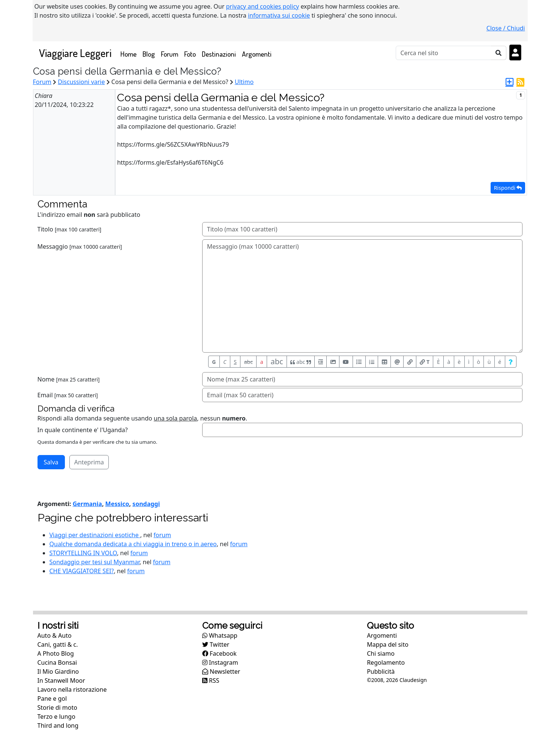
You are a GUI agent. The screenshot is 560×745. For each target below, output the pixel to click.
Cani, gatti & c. (58, 644)
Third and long (58, 725)
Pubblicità (381, 671)
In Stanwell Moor (61, 680)
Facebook (219, 653)
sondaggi (146, 504)
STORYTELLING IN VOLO (83, 553)
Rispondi (508, 188)
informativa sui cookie (279, 15)
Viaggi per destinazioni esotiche (95, 535)
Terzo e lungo (56, 716)
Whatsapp (220, 635)
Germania (87, 504)
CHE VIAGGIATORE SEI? (82, 571)
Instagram (220, 662)
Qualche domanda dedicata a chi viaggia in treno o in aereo (133, 544)
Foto (190, 54)
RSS (211, 680)
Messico (117, 504)
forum (162, 535)
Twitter (216, 644)
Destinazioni (219, 54)
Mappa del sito (388, 644)
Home (130, 53)
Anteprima (89, 462)
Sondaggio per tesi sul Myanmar (95, 562)
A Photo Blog (56, 653)
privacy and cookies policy (263, 6)
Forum (170, 54)
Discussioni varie (81, 82)
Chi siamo (381, 653)
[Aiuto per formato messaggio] (511, 362)
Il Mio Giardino (58, 671)
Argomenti (257, 54)
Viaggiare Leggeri (75, 53)
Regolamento (386, 662)
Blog (149, 54)
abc (248, 362)
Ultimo (244, 82)
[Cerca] (444, 53)
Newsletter (221, 671)
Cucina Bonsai (57, 662)
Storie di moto (57, 707)
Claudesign (413, 680)
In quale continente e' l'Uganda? (83, 430)
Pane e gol (52, 698)
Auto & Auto (55, 635)
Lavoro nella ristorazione (72, 689)
